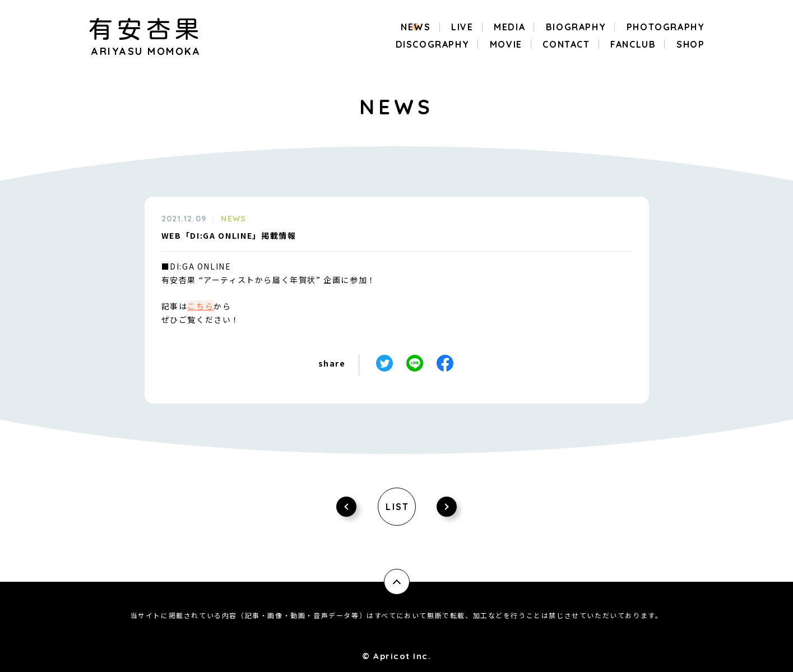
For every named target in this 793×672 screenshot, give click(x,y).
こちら (200, 306)
